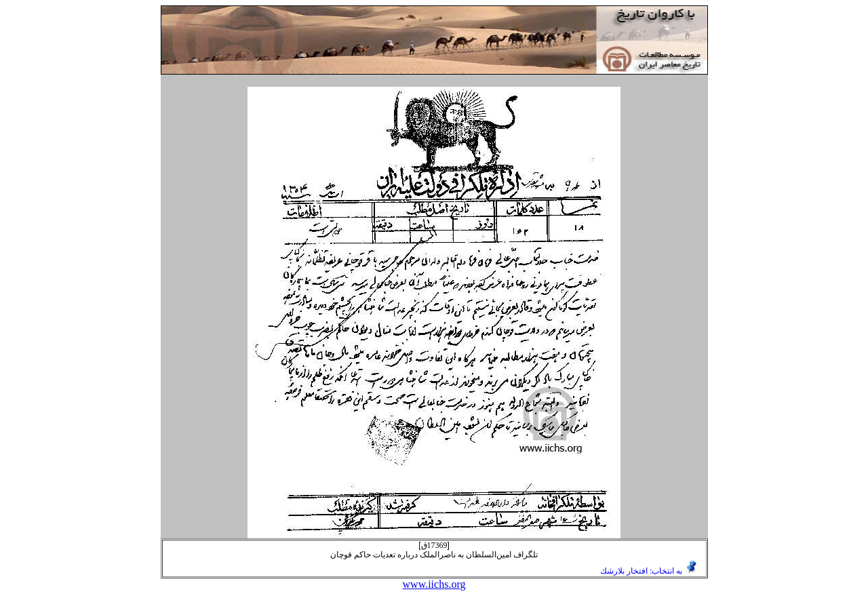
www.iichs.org (434, 584)
